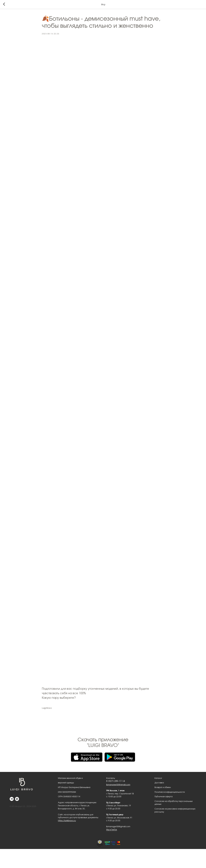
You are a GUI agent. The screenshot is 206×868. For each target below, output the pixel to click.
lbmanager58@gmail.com (118, 785)
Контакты (111, 778)
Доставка (159, 783)
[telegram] (12, 799)
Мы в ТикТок (112, 830)
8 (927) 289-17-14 (116, 781)
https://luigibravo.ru (67, 821)
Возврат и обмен (163, 787)
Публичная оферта (164, 797)
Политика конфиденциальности (170, 792)
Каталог (158, 778)
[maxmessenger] (17, 799)
